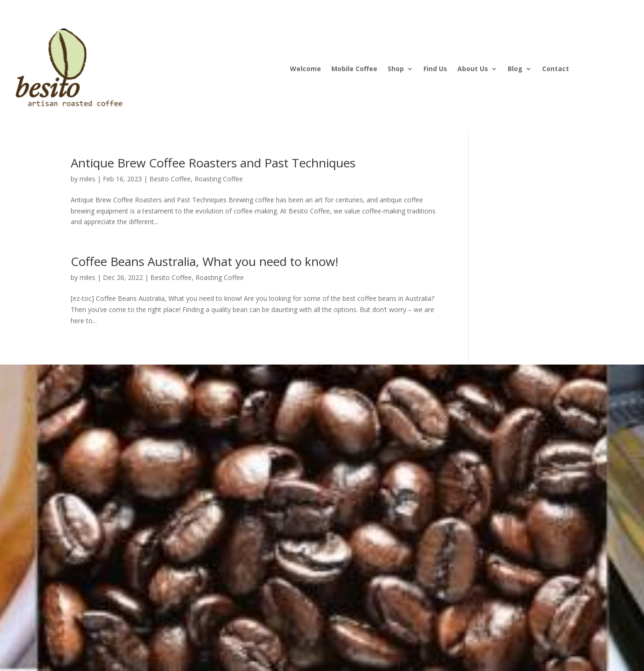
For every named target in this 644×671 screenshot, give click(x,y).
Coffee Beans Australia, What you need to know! (205, 261)
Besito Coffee (170, 179)
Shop (396, 69)
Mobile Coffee (354, 69)
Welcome (305, 69)
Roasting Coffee (219, 179)
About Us (473, 69)
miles (87, 179)
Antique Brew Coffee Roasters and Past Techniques (216, 163)
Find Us (435, 69)
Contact (556, 69)
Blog (515, 69)
